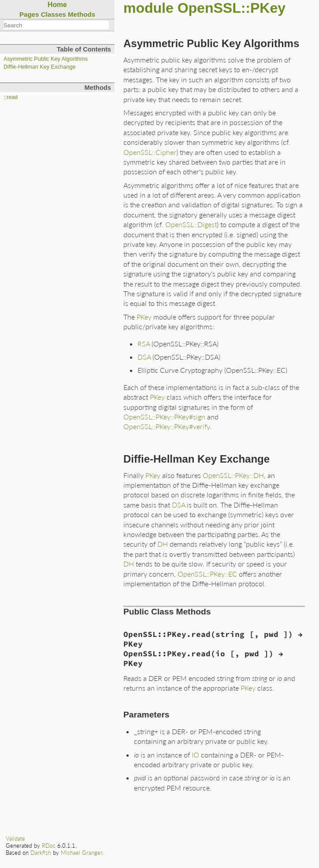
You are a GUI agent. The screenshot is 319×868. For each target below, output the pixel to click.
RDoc (49, 846)
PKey (144, 317)
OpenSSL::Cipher (150, 152)
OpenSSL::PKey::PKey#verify (167, 426)
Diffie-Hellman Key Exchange (40, 67)
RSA (144, 344)
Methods (82, 14)
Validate (15, 839)
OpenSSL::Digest (191, 224)
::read (11, 97)
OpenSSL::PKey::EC (207, 574)
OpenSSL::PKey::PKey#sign (164, 417)
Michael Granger (82, 853)
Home (57, 5)
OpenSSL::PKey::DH (233, 475)
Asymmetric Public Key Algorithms (46, 59)
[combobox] (56, 25)
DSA (144, 357)
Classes (54, 14)
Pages (29, 14)
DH (163, 544)
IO (195, 755)
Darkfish (41, 853)
